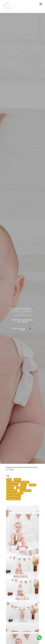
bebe (9, 479)
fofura (24, 485)
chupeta (10, 488)
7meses (17, 479)
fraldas (33, 485)
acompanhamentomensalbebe (18, 482)
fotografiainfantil (14, 496)
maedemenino (12, 485)
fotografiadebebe (13, 499)
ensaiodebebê (25, 491)
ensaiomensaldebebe (15, 493)
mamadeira (21, 488)
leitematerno (12, 491)
